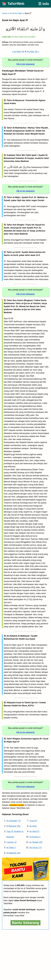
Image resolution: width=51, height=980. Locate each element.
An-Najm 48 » (33, 52)
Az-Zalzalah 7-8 (13, 821)
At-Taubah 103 (36, 842)
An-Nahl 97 (34, 831)
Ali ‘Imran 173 (36, 848)
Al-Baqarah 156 (13, 826)
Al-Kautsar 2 (35, 837)
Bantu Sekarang (26, 923)
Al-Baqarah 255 (13, 853)
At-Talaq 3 (11, 848)
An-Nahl (33, 826)
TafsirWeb (16, 4)
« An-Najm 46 (18, 52)
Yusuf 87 (33, 821)
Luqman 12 (11, 842)
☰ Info (44, 4)
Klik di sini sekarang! (25, 64)
